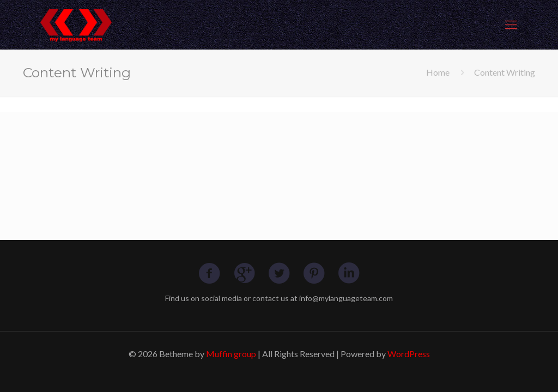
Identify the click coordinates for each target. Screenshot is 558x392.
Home (438, 72)
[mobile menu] (511, 24)
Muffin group (231, 354)
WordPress (409, 354)
